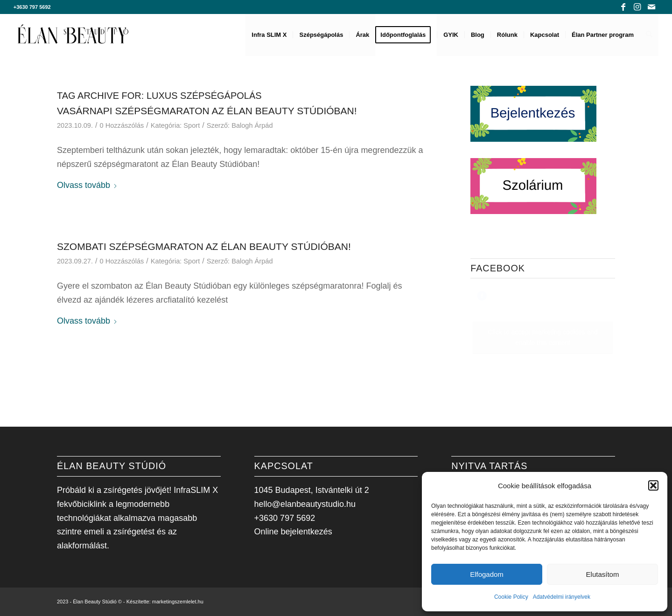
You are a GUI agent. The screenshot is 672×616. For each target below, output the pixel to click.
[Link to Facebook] (623, 7)
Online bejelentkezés (293, 532)
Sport (192, 125)
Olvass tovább (87, 185)
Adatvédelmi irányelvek (562, 597)
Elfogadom (487, 574)
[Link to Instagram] (637, 7)
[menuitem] (269, 35)
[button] (653, 485)
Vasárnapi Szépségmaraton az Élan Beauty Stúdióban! (207, 111)
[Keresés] (649, 35)
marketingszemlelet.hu (178, 602)
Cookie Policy (511, 597)
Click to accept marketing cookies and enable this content (543, 337)
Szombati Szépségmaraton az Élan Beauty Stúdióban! (204, 246)
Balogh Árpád (252, 125)
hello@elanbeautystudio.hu (305, 504)
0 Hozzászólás (122, 125)
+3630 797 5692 (32, 7)
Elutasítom (603, 574)
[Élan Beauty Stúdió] (73, 35)
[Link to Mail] (651, 7)
